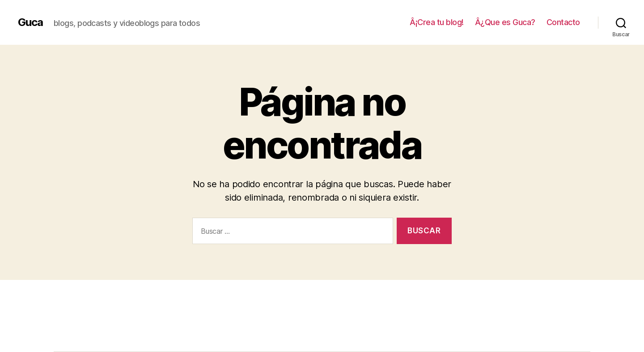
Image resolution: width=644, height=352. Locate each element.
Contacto (563, 22)
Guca (30, 22)
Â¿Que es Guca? (505, 22)
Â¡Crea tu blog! (437, 22)
